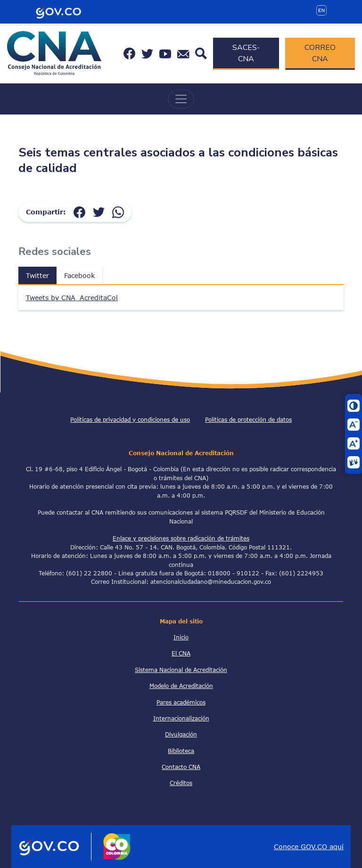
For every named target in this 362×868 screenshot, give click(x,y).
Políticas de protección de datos (248, 419)
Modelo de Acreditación (181, 686)
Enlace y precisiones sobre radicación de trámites (181, 538)
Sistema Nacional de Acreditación (181, 670)
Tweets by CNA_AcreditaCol (72, 298)
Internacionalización (181, 718)
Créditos (181, 783)
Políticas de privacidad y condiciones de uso (130, 419)
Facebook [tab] (79, 275)
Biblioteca (181, 751)
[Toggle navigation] (181, 99)
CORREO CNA (320, 53)
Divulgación (181, 734)
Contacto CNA (181, 767)
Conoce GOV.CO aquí (309, 847)
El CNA (181, 653)
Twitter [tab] (37, 275)
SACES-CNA (246, 53)
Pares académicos (181, 702)
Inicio (181, 637)
